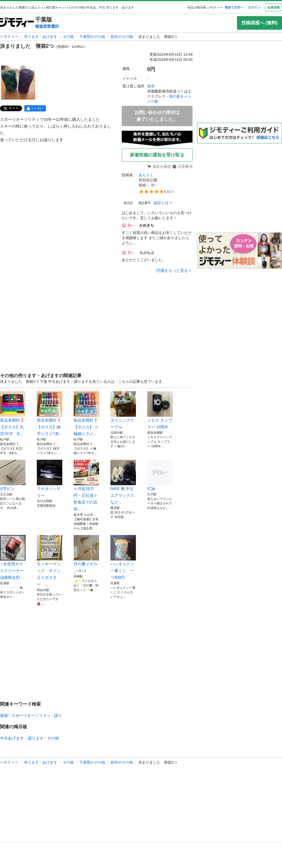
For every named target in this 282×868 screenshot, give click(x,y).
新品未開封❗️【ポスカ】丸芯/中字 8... (13, 414)
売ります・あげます (41, 37)
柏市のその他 (122, 37)
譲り (58, 716)
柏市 (151, 86)
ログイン (254, 7)
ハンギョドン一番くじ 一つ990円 (123, 557)
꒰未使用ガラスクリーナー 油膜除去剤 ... (13, 557)
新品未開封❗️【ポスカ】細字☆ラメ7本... (50, 414)
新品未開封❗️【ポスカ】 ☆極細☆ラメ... (86, 414)
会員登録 (274, 7)
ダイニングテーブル (123, 410)
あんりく (146, 175)
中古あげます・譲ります (22, 738)
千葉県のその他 (92, 37)
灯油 (160, 475)
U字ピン (13, 475)
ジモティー (9, 37)
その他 (68, 37)
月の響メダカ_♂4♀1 (86, 554)
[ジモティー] (17, 23)
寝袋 (4, 716)
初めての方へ (234, 7)
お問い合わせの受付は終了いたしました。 (157, 116)
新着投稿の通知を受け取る (157, 155)
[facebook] (35, 108)
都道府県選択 (47, 26)
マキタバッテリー (50, 479)
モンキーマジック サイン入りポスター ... (50, 561)
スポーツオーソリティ (31, 716)
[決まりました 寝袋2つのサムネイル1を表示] (18, 83)
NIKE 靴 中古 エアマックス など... (123, 482)
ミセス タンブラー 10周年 (160, 410)
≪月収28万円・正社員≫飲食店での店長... (86, 485)
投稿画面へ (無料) (259, 23)
